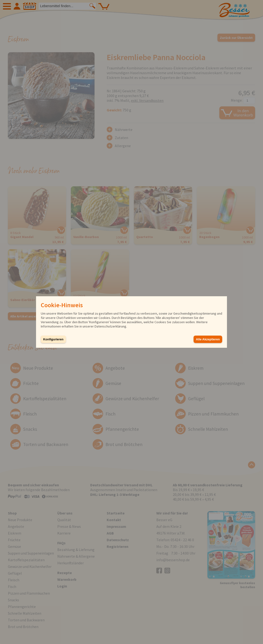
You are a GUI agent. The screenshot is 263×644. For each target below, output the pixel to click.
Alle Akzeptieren (208, 339)
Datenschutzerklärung (110, 326)
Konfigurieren (53, 339)
